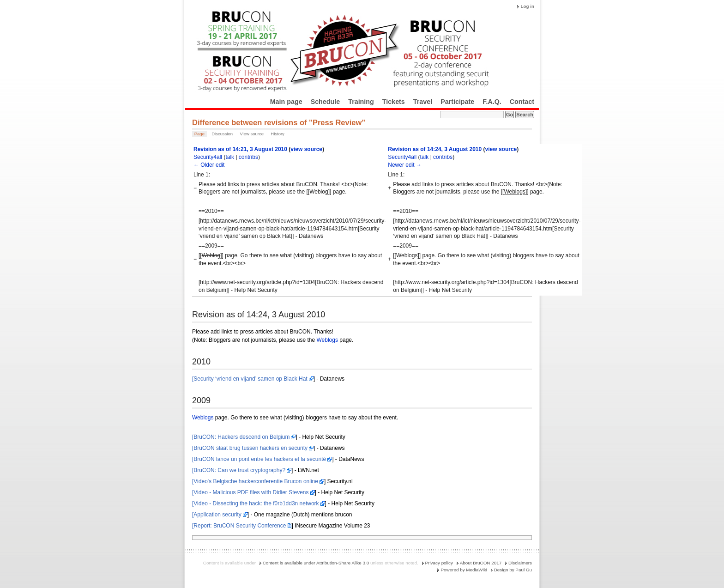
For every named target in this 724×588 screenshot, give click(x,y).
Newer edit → (405, 165)
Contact (522, 102)
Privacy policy (439, 563)
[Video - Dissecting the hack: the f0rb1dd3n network (256, 503)
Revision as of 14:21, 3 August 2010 (240, 149)
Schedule (326, 102)
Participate (457, 102)
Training (361, 102)
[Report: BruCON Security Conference (239, 526)
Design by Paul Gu (513, 570)
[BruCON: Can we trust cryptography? (239, 470)
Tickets (394, 102)
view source (306, 149)
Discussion (222, 134)
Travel (423, 102)
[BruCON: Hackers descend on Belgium (241, 437)
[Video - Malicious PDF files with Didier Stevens (250, 492)
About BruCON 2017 (481, 563)
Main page (286, 102)
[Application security (217, 515)
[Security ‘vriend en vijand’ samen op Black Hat (250, 379)
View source (252, 134)
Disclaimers (520, 563)
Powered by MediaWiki (464, 570)
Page (199, 134)
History (278, 134)
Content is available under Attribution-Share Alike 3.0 (316, 563)
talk (230, 157)
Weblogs (327, 340)
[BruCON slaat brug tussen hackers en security (250, 448)
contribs (248, 157)
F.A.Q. (492, 102)
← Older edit (209, 165)
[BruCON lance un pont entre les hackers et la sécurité (259, 459)
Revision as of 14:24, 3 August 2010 (435, 149)
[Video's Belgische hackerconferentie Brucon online (255, 481)
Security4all (208, 157)
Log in (527, 6)
